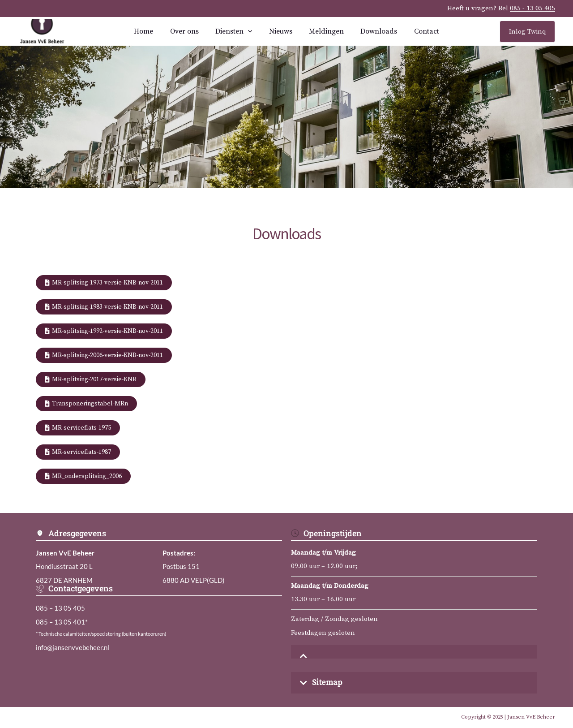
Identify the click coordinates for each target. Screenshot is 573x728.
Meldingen (324, 31)
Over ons (189, 31)
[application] (250, 31)
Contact (419, 31)
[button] (414, 652)
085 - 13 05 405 (532, 8)
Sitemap (327, 683)
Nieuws (281, 31)
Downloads (374, 31)
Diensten (236, 31)
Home (151, 31)
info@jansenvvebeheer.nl (73, 647)
